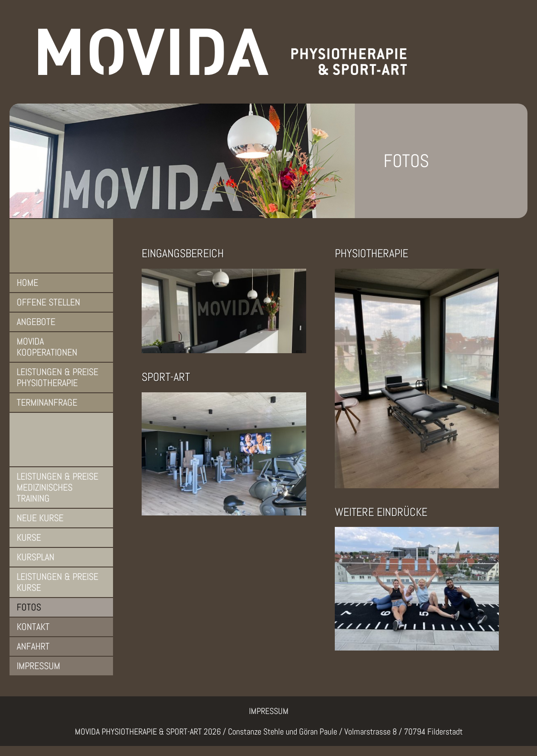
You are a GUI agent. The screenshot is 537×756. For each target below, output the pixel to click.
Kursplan (36, 557)
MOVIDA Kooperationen (47, 347)
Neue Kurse (40, 518)
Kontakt (33, 627)
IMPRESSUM (269, 711)
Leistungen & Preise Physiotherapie (57, 377)
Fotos (29, 607)
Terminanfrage (47, 402)
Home (27, 283)
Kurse (29, 537)
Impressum (38, 666)
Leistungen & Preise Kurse (57, 582)
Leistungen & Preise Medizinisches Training (57, 487)
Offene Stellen (48, 302)
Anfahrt (33, 646)
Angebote (36, 322)
